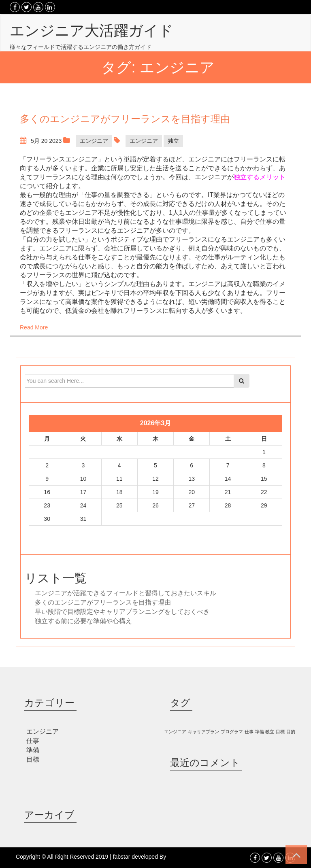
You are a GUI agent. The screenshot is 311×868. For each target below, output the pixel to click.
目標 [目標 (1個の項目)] (280, 732)
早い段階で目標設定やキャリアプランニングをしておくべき (122, 612)
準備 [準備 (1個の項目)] (260, 732)
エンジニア (94, 141)
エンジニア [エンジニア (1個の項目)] (175, 732)
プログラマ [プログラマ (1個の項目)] (232, 732)
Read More (34, 327)
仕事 (33, 741)
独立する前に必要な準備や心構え (83, 621)
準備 (33, 750)
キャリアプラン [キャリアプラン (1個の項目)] (203, 732)
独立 (173, 141)
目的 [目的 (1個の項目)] (291, 732)
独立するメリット (260, 177)
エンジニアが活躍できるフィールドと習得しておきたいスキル (126, 593)
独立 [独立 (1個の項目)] (270, 732)
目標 (33, 759)
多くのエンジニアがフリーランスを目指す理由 (103, 602)
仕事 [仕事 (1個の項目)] (249, 732)
